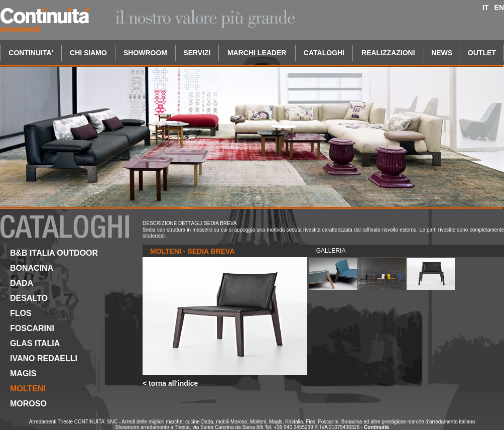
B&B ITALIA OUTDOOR (54, 253)
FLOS (21, 313)
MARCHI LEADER (257, 53)
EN (499, 8)
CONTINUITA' (31, 53)
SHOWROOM (145, 53)
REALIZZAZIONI (388, 53)
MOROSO (28, 404)
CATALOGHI (324, 53)
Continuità (376, 427)
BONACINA (32, 268)
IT (485, 8)
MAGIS (23, 373)
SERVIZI (197, 53)
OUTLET (482, 53)
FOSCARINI (32, 328)
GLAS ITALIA (35, 343)
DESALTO (29, 298)
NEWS (442, 53)
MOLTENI (28, 389)
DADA (22, 283)
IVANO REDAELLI (44, 358)
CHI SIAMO (88, 53)
